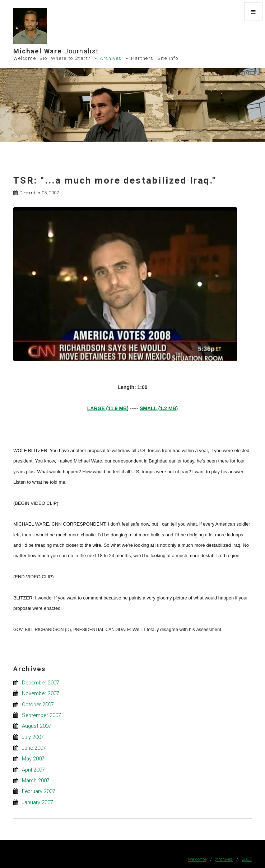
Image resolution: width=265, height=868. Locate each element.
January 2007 (38, 802)
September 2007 (41, 715)
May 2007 (33, 759)
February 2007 (39, 791)
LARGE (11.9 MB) (108, 408)
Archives (111, 58)
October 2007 (38, 705)
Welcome (25, 58)
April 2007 (33, 770)
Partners (142, 58)
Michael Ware (56, 51)
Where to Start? (71, 58)
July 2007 (33, 737)
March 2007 (36, 781)
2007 (247, 859)
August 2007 (37, 726)
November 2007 (41, 693)
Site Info (168, 58)
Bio (43, 58)
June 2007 (34, 748)
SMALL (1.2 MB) (159, 408)
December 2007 (41, 683)
